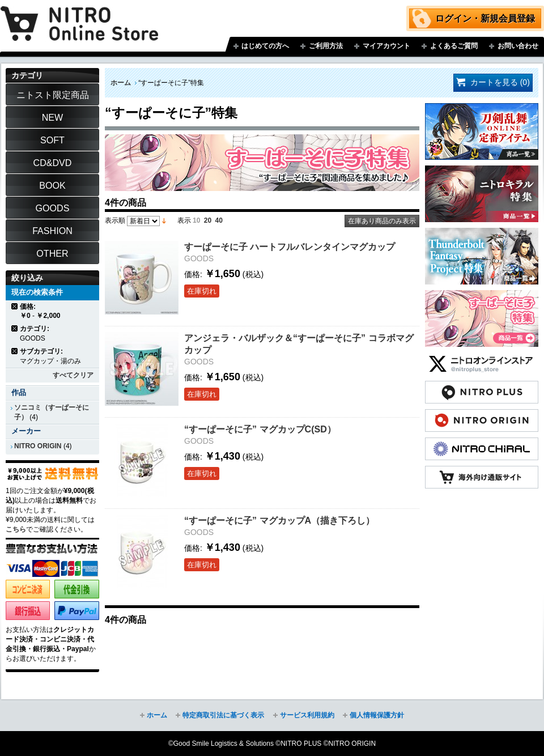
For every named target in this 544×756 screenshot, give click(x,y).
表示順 (115, 220)
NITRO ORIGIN (38, 446)
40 (219, 220)
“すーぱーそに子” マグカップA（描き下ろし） (279, 520)
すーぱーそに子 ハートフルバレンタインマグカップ (290, 247)
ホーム (121, 83)
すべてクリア (73, 375)
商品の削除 (15, 306)
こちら (16, 529)
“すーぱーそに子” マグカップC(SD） (260, 429)
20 (208, 220)
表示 (184, 220)
